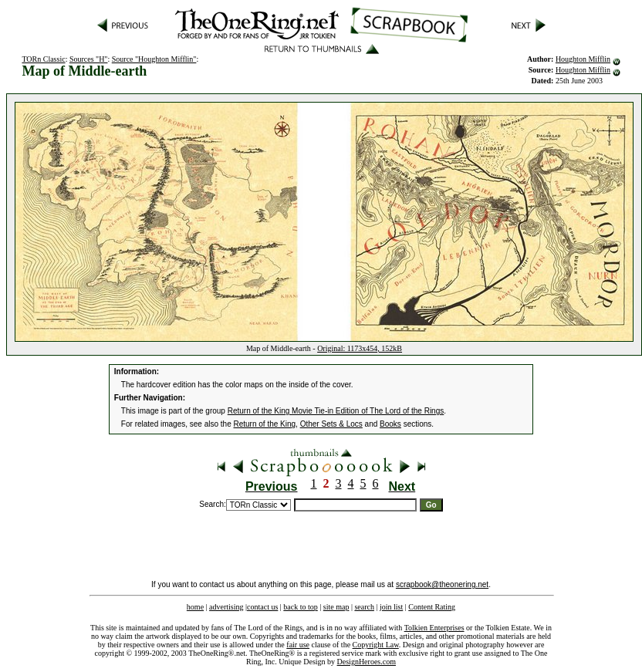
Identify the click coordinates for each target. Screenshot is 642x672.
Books (390, 424)
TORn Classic (43, 59)
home (195, 607)
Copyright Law (376, 645)
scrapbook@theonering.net (442, 584)
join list (391, 607)
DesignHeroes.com (367, 662)
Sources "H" (89, 59)
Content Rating (432, 607)
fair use (298, 645)
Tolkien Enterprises (434, 628)
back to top (300, 607)
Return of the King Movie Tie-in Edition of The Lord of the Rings (336, 411)
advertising (226, 607)
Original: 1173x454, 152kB (360, 348)
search (364, 607)
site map (336, 607)
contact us (262, 607)
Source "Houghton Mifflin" (154, 59)
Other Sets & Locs (331, 424)
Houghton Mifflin (583, 59)
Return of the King (265, 424)
